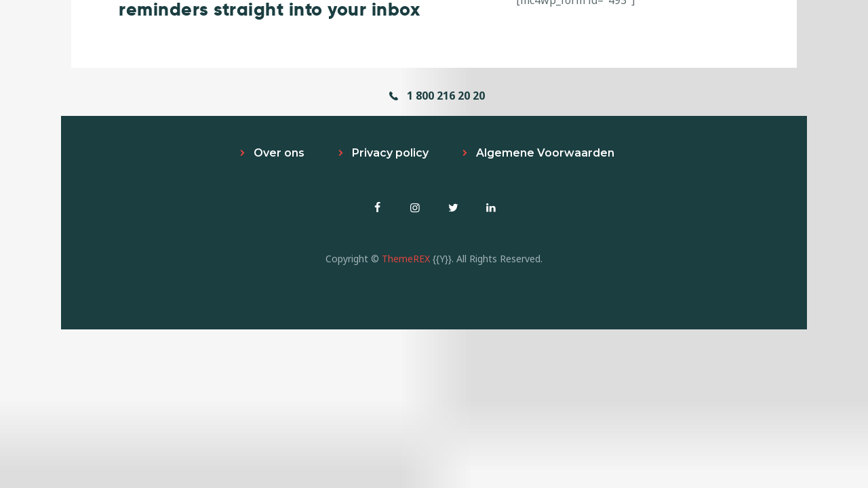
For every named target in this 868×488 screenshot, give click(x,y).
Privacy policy (390, 153)
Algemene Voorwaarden (545, 153)
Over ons (279, 153)
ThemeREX (406, 259)
